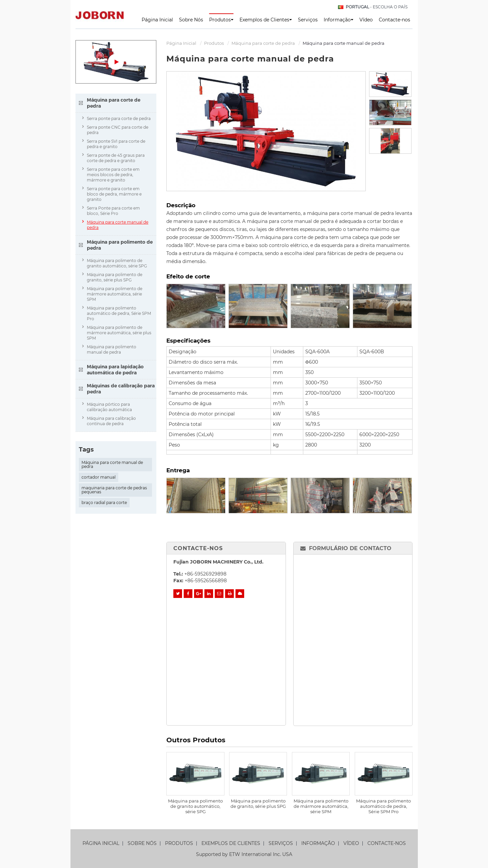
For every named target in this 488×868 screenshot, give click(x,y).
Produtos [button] (221, 20)
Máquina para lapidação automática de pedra (115, 370)
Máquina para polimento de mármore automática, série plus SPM (119, 333)
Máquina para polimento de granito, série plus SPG (258, 803)
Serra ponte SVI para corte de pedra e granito (116, 144)
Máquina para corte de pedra (263, 43)
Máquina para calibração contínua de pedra (111, 421)
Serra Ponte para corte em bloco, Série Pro (113, 211)
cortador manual (99, 477)
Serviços (308, 20)
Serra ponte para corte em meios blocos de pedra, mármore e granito (113, 175)
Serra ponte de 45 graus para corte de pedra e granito (116, 158)
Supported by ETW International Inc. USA (244, 854)
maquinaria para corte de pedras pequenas (114, 490)
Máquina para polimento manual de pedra (112, 349)
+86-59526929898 (205, 574)
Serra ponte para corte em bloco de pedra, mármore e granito (114, 194)
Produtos (214, 43)
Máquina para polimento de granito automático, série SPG (195, 806)
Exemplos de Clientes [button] (266, 20)
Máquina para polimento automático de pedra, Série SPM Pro (383, 806)
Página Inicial (157, 20)
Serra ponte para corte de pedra (119, 118)
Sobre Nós (191, 20)
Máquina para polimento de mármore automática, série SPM (321, 806)
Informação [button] (339, 20)
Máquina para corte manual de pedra (118, 225)
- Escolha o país (377, 7)
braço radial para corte (104, 503)
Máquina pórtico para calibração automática (109, 407)
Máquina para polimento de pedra (120, 245)
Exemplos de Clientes (231, 843)
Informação (318, 843)
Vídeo (366, 20)
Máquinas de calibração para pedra (121, 389)
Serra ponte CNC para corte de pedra (118, 130)
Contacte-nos (394, 20)
